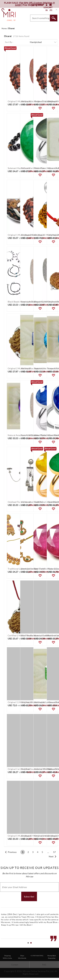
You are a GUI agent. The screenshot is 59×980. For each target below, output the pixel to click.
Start (55, 946)
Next (51, 856)
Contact (15, 965)
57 (54, 852)
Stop (58, 946)
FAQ (44, 965)
